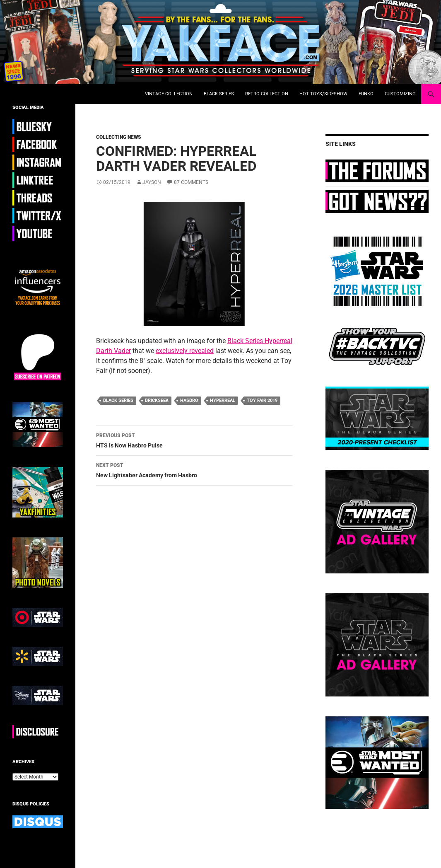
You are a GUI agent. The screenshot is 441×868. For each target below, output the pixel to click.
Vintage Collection (169, 94)
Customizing (400, 94)
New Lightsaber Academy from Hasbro (194, 469)
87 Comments (191, 182)
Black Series (219, 94)
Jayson (152, 182)
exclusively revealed (185, 351)
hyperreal (223, 400)
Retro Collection (267, 94)
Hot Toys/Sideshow (323, 94)
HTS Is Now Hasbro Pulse (194, 440)
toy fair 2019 (262, 400)
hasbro (189, 400)
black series (118, 400)
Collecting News (119, 137)
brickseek (157, 400)
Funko (366, 94)
